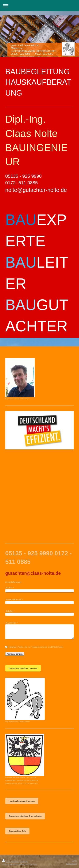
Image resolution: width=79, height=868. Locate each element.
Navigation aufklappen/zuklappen (39, 6)
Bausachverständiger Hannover (23, 668)
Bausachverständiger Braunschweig (25, 816)
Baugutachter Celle (17, 831)
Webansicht (72, 863)
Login (74, 861)
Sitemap (24, 861)
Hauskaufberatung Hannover (22, 801)
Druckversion (11, 861)
